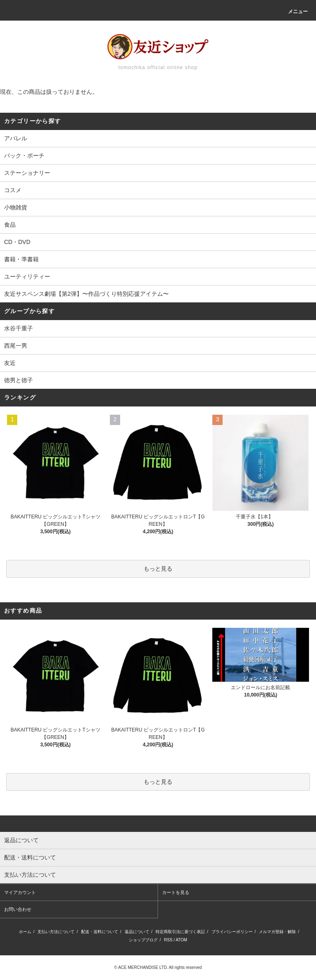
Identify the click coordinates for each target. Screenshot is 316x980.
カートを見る (176, 892)
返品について (137, 932)
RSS (168, 940)
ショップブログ (143, 940)
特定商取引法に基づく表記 (180, 932)
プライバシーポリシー (232, 932)
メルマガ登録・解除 (277, 932)
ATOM (181, 940)
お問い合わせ (18, 909)
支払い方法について (56, 932)
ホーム (25, 932)
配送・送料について (100, 932)
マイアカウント (20, 892)
